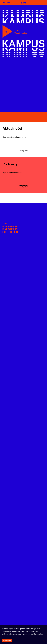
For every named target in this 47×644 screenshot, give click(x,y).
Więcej (23, 150)
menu (24, 3)
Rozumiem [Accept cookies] (7, 641)
